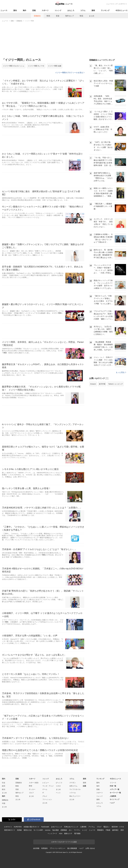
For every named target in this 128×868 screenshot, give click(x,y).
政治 (4, 789)
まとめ (92, 16)
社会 (4, 783)
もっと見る (121, 403)
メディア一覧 (115, 789)
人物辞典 (113, 796)
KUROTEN (18, 827)
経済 (4, 786)
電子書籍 (77, 833)
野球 (31, 786)
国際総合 (5, 800)
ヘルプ (112, 803)
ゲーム (45, 789)
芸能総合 (37, 16)
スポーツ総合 (34, 783)
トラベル (73, 793)
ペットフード (52, 833)
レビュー (46, 783)
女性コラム (73, 786)
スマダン (73, 783)
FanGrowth (45, 827)
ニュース (4, 10)
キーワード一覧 (115, 793)
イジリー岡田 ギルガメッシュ (14, 66)
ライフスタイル (75, 789)
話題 (84, 786)
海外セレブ (70, 16)
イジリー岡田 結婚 (55, 66)
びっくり (59, 783)
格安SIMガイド (10, 830)
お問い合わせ (90, 848)
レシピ (85, 830)
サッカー (32, 789)
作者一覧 (113, 786)
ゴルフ (31, 793)
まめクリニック (57, 827)
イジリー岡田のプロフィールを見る (70, 73)
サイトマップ (115, 799)
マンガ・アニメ (48, 786)
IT (43, 793)
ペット (58, 793)
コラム (83, 10)
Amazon (93, 415)
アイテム (92, 827)
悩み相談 (55, 830)
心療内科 (83, 827)
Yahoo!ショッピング (115, 415)
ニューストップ (112, 4)
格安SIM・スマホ (118, 827)
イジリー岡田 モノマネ (36, 66)
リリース (113, 783)
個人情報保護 (72, 848)
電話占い (106, 827)
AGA (61, 833)
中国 (4, 803)
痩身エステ (68, 833)
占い (70, 830)
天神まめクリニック (71, 827)
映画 (48, 16)
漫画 (93, 10)
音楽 (58, 16)
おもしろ (71, 10)
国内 (15, 10)
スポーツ (45, 10)
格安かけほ (28, 830)
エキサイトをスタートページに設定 (64, 842)
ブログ (99, 827)
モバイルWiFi (38, 830)
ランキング (105, 10)
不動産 (108, 830)
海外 (25, 10)
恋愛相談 (64, 830)
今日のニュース (122, 10)
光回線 (19, 830)
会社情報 (36, 848)
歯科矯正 (115, 830)
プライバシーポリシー (58, 848)
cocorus (48, 830)
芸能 (34, 10)
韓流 (81, 16)
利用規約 (44, 848)
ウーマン (77, 830)
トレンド (58, 10)
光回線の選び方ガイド (31, 827)
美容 (122, 830)
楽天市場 (102, 415)
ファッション (47, 799)
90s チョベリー (75, 796)
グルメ (45, 796)
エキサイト (123, 4)
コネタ (58, 786)
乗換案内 (100, 830)
